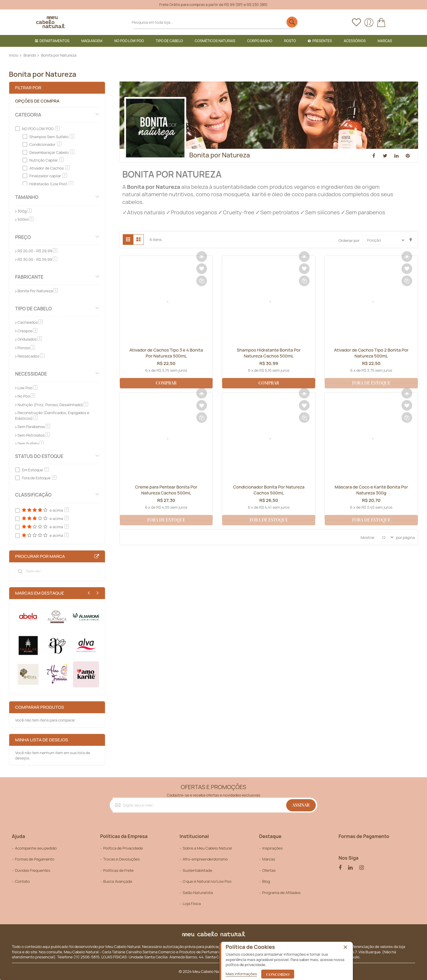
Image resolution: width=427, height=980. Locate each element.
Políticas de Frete (118, 870)
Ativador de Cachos (50, 168)
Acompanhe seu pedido (36, 848)
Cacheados (30, 322)
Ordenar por (349, 240)
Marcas (269, 859)
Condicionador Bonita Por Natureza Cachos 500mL (269, 490)
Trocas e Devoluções (121, 859)
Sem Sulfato (31, 443)
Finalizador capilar (48, 176)
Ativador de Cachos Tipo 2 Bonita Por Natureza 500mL (371, 353)
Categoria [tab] (28, 115)
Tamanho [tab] (27, 197)
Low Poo (27, 388)
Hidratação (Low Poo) (51, 184)
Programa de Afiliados (281, 893)
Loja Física (192, 904)
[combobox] (213, 22)
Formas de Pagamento (35, 859)
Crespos (27, 331)
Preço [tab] (23, 237)
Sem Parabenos (34, 427)
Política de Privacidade (123, 848)
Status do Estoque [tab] (39, 456)
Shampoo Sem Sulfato (52, 137)
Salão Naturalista (198, 893)
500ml (26, 219)
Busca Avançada (118, 881)
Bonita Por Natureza (38, 291)
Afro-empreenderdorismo (205, 859)
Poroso (26, 348)
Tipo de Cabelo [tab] (34, 309)
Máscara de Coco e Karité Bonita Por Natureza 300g (371, 490)
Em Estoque (35, 470)
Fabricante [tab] (29, 277)
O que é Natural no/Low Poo (207, 881)
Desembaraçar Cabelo (52, 152)
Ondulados (30, 339)
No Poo (26, 396)
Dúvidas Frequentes (32, 870)
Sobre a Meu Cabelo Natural (207, 848)
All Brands (97, 556)
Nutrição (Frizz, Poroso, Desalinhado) (53, 405)
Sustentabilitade (197, 870)
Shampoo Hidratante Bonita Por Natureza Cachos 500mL (269, 353)
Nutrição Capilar (47, 160)
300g (25, 211)
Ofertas (269, 870)
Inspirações (272, 848)
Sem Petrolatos (34, 435)
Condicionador (45, 144)
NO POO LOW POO (41, 129)
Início (14, 55)
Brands (30, 55)
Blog (266, 881)
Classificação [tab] (33, 495)
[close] (345, 947)
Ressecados (31, 356)
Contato (22, 881)
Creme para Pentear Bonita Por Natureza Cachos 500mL (166, 490)
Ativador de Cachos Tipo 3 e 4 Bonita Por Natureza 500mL (166, 353)
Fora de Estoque (39, 478)
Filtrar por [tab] (28, 88)
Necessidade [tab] (31, 374)
